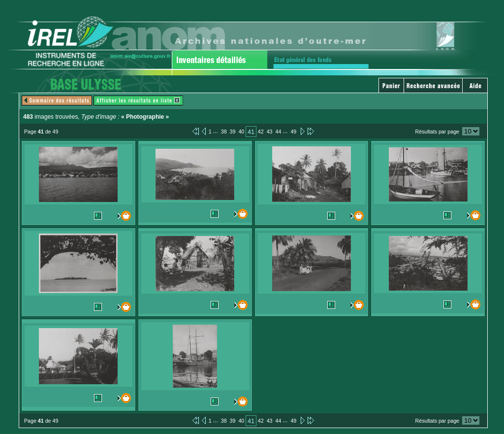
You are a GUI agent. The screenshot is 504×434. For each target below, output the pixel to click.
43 (270, 132)
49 (293, 132)
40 (241, 132)
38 (224, 132)
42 (261, 132)
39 (233, 132)
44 (279, 132)
